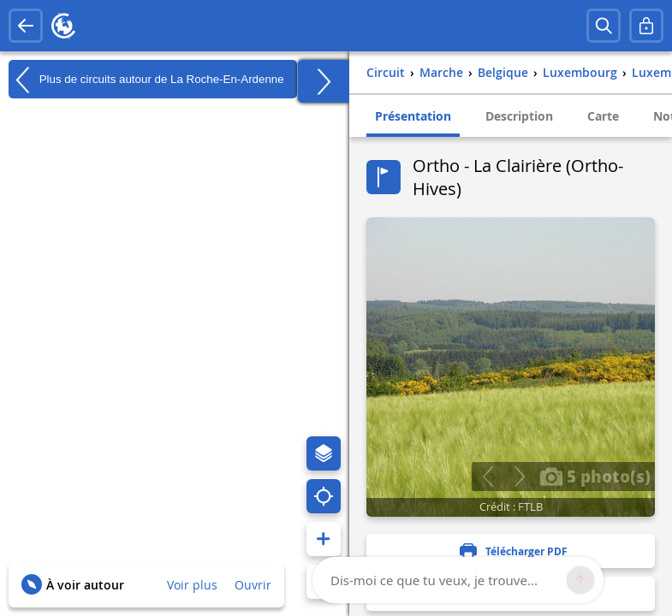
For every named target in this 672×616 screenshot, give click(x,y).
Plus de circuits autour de (146, 80)
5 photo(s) (595, 476)
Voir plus (192, 585)
